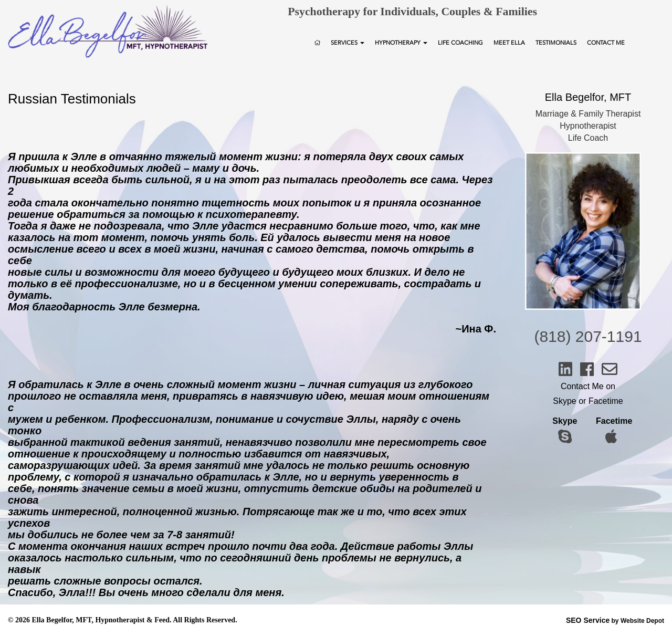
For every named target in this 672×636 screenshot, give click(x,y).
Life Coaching (460, 43)
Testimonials (556, 43)
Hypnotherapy (401, 43)
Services (348, 43)
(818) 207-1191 (588, 336)
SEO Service (588, 620)
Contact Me (606, 43)
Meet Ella (509, 43)
